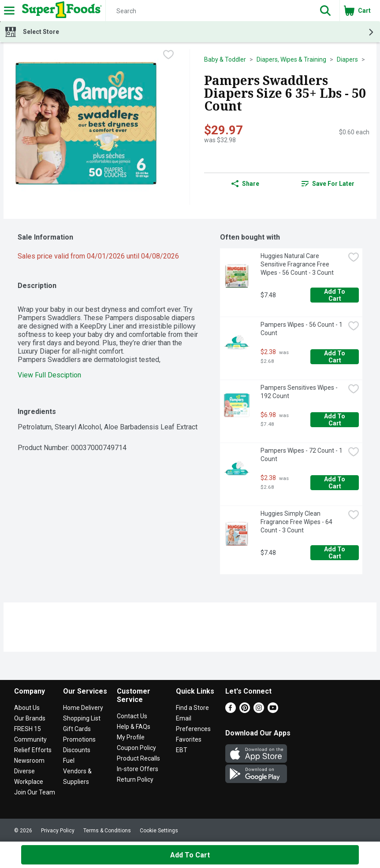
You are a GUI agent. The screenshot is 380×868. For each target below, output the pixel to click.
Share (245, 184)
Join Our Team (35, 792)
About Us (27, 708)
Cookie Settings (159, 831)
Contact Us (132, 716)
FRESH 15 (28, 729)
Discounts (77, 750)
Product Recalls (138, 758)
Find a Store (192, 708)
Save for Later (328, 184)
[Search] (209, 11)
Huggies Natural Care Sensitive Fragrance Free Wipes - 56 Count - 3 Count (297, 264)
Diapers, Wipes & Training (291, 59)
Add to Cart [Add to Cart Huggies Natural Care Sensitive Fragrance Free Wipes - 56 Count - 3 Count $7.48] (335, 295)
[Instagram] (259, 711)
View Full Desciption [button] (49, 375)
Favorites (189, 739)
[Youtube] (273, 711)
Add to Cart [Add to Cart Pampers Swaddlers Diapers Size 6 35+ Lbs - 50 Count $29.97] (190, 855)
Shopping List (82, 718)
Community (30, 739)
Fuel (69, 761)
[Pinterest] (245, 711)
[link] (328, 184)
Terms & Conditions (107, 831)
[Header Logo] (60, 11)
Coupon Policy (136, 748)
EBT (182, 750)
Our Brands (30, 718)
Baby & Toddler (225, 59)
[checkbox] (168, 55)
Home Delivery (83, 708)
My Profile (131, 737)
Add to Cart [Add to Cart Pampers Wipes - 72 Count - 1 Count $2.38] (335, 483)
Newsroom (29, 761)
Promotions (79, 739)
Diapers (347, 59)
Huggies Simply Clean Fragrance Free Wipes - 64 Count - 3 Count (297, 522)
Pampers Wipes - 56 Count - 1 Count (302, 329)
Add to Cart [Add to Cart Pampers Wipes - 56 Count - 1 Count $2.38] (335, 357)
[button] (325, 11)
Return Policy (135, 779)
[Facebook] (231, 711)
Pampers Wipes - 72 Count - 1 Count (302, 455)
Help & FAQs (134, 727)
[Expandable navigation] (9, 11)
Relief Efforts (33, 750)
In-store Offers (138, 769)
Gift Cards (77, 729)
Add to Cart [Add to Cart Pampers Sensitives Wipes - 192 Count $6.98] (335, 420)
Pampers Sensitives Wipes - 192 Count (300, 392)
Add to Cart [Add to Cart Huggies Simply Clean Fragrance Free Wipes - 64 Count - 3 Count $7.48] (335, 553)
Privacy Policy (58, 831)
